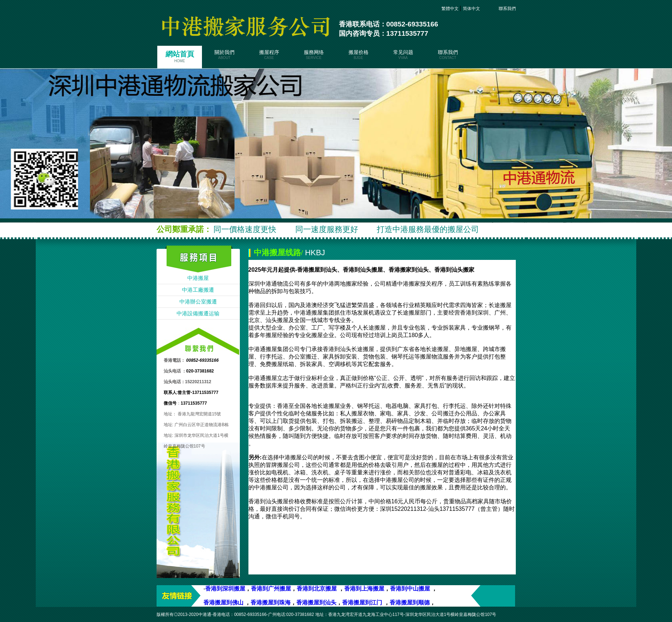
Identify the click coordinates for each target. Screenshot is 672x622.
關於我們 (224, 55)
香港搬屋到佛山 (223, 603)
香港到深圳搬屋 (225, 589)
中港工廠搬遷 (198, 290)
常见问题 (403, 55)
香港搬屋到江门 (363, 603)
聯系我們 (503, 9)
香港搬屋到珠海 (271, 603)
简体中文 (472, 9)
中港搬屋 (198, 278)
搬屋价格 (358, 55)
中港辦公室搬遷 (198, 302)
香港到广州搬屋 (271, 589)
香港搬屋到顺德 (410, 603)
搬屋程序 (269, 55)
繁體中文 (451, 9)
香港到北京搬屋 (317, 589)
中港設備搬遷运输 (198, 314)
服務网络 (314, 55)
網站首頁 (180, 56)
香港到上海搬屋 (364, 589)
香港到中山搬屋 (410, 589)
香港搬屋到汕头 (316, 603)
